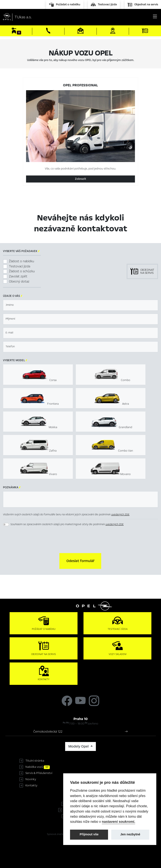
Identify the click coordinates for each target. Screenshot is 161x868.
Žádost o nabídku (22, 261)
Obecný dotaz (19, 281)
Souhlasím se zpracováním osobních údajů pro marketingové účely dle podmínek (67, 524)
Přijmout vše (89, 834)
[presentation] (80, 540)
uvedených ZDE (120, 514)
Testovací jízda (20, 266)
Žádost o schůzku (22, 271)
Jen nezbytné (130, 834)
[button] (80, 561)
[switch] (6, 525)
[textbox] (80, 305)
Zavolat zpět (18, 276)
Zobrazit (80, 179)
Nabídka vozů (38, 767)
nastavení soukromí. (119, 822)
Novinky (31, 779)
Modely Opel (79, 746)
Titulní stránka (35, 761)
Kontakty (31, 785)
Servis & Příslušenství (39, 773)
